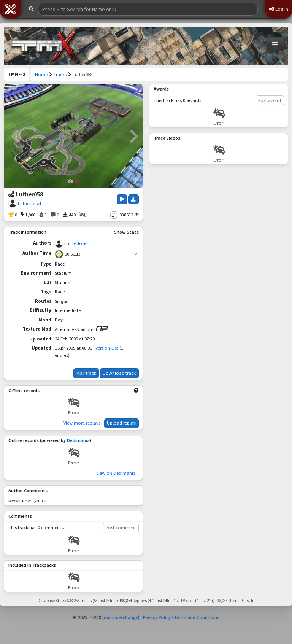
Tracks (60, 74)
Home (41, 74)
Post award (270, 100)
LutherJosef (29, 203)
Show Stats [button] (126, 232)
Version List (107, 348)
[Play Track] (122, 199)
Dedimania (78, 440)
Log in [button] (279, 9)
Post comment (121, 527)
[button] (11, 9)
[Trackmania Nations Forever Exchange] (44, 46)
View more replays (82, 423)
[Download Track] (133, 199)
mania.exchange (121, 617)
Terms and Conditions (197, 617)
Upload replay (121, 423)
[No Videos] (83, 215)
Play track (86, 373)
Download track (119, 373)
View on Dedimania (116, 473)
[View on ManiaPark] (102, 328)
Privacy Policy (157, 617)
